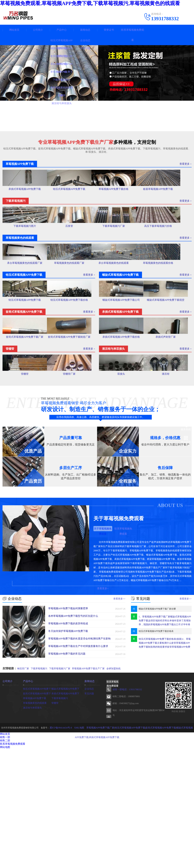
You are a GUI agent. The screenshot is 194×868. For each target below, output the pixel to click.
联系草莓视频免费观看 (133, 35)
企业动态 (89, 801)
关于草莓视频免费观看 (103, 642)
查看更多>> (120, 711)
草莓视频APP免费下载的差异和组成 (67, 736)
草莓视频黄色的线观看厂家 (72, 316)
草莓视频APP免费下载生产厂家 (88, 781)
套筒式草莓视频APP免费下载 (37, 805)
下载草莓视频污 (39, 781)
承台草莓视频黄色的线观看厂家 (25, 316)
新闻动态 (85, 30)
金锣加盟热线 (112, 781)
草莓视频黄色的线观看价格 (168, 316)
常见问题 (89, 805)
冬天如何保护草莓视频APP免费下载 (67, 743)
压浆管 (72, 260)
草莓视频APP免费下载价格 (120, 204)
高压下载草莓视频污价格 (168, 260)
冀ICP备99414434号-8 (59, 840)
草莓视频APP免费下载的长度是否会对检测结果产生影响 (78, 751)
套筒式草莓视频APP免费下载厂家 (25, 428)
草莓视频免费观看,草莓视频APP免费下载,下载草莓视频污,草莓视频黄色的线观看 (90, 3)
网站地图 (5, 859)
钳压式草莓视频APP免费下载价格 (73, 372)
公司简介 (38, 30)
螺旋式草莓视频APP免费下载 (66, 801)
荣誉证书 (109, 30)
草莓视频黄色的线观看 (34, 815)
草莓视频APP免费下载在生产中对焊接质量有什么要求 (77, 759)
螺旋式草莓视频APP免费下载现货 (169, 372)
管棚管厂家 (73, 483)
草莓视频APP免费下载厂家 (96, 840)
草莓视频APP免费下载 (34, 810)
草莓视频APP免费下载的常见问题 (66, 766)
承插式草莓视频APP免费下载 (25, 204)
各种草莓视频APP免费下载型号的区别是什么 (72, 728)
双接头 (121, 483)
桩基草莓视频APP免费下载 (168, 204)
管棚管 (25, 483)
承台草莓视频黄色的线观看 (120, 316)
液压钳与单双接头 (32, 820)
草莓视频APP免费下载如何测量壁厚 (67, 721)
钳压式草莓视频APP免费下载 (72, 204)
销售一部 (5, 849)
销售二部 (5, 853)
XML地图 (77, 840)
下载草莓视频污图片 (25, 260)
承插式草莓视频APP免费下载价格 (121, 428)
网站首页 (14, 30)
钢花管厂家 (23, 781)
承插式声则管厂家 (169, 428)
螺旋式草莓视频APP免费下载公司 (121, 372)
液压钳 (169, 483)
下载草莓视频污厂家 (120, 260)
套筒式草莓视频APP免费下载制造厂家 (73, 429)
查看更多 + (186, 164)
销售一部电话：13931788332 (126, 802)
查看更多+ (103, 701)
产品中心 (62, 30)
